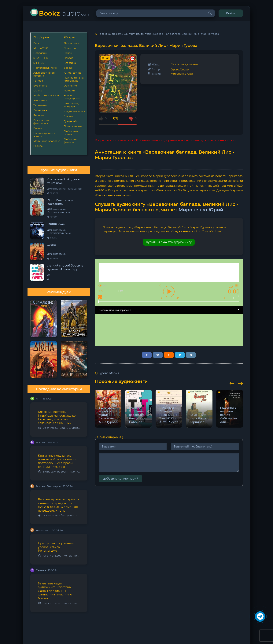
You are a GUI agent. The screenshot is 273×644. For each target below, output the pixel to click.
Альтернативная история (44, 74)
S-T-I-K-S (39, 63)
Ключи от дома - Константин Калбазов (59, 556)
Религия (39, 115)
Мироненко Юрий (183, 74)
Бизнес (38, 128)
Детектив (70, 48)
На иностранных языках (44, 134)
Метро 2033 (41, 48)
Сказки (68, 116)
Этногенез (40, 100)
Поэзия (68, 58)
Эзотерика (40, 110)
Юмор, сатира (73, 73)
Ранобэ (38, 81)
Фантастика (71, 43)
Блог (36, 43)
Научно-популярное (72, 97)
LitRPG (38, 90)
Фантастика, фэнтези (184, 64)
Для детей (70, 121)
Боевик (68, 68)
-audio (64, 13)
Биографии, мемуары (71, 105)
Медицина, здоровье (47, 141)
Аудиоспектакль (74, 111)
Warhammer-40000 (46, 95)
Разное (38, 146)
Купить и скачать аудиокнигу (169, 242)
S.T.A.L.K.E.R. (41, 58)
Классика (70, 63)
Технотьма (40, 105)
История (69, 90)
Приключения (73, 126)
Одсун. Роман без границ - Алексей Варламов (59, 515)
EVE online (40, 86)
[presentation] (232, 383)
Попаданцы (41, 53)
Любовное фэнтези (70, 141)
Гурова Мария (180, 69)
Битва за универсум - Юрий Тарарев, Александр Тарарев (59, 472)
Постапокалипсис (45, 68)
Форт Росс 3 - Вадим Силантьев (59, 428)
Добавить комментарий (120, 478)
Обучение (70, 86)
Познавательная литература (74, 79)
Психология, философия (41, 122)
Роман (68, 53)
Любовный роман (71, 133)
